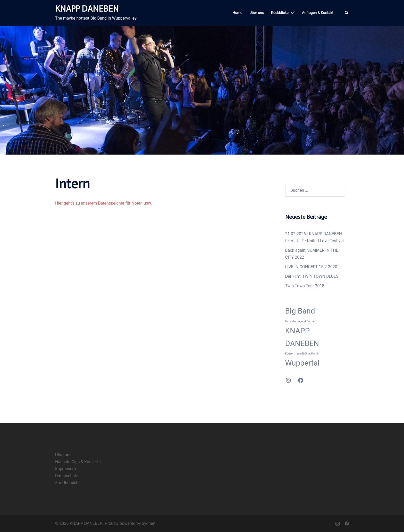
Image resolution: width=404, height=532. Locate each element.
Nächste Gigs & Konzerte (78, 462)
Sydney (148, 523)
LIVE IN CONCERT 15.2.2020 (311, 267)
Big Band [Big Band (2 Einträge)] (300, 311)
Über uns (257, 13)
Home (238, 13)
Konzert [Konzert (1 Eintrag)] (290, 354)
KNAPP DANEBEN (87, 9)
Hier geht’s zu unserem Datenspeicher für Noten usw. (104, 203)
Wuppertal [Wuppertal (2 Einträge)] (302, 363)
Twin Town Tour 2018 (305, 286)
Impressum (66, 469)
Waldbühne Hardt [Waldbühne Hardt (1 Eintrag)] (307, 354)
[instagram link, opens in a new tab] (338, 523)
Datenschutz (67, 476)
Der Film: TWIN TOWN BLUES (312, 276)
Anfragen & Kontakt (318, 13)
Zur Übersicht (67, 483)
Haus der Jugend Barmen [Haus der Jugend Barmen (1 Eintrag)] (301, 321)
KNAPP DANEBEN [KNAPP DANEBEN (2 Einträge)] (302, 337)
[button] (347, 13)
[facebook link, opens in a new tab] (347, 523)
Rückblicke (280, 13)
